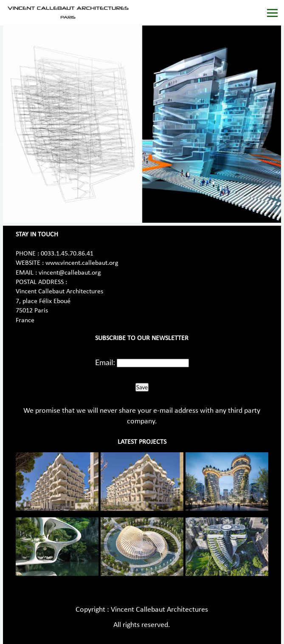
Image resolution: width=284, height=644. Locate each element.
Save (142, 387)
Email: (105, 362)
